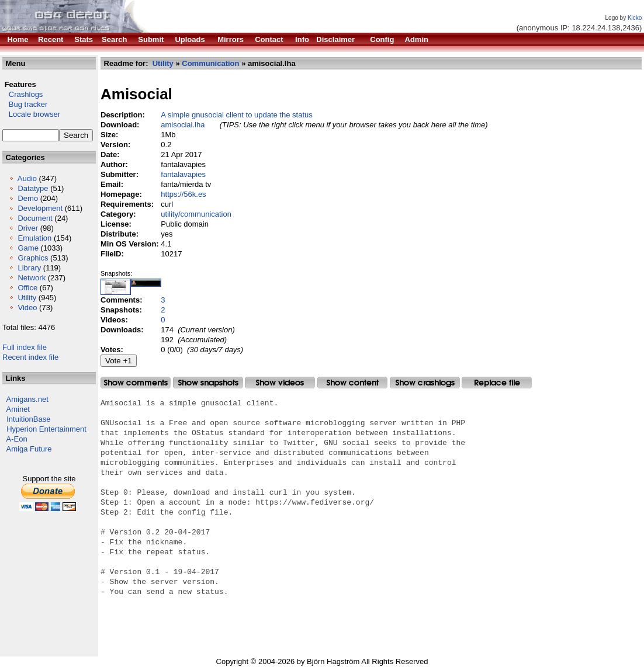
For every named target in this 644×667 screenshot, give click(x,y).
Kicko (635, 18)
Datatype (33, 188)
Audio (27, 178)
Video (27, 308)
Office (27, 288)
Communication (210, 63)
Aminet (18, 409)
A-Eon (17, 439)
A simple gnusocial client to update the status (236, 115)
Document (35, 218)
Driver (28, 228)
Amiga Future (29, 449)
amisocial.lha (183, 125)
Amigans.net (27, 399)
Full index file (25, 347)
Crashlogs (22, 94)
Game (28, 248)
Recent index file (30, 357)
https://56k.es (183, 194)
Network (32, 278)
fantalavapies (183, 174)
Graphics (33, 258)
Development (40, 208)
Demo (28, 198)
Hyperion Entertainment (46, 429)
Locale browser (31, 114)
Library (29, 268)
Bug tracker (25, 104)
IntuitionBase (28, 419)
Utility (27, 298)
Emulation (34, 238)
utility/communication (196, 214)
